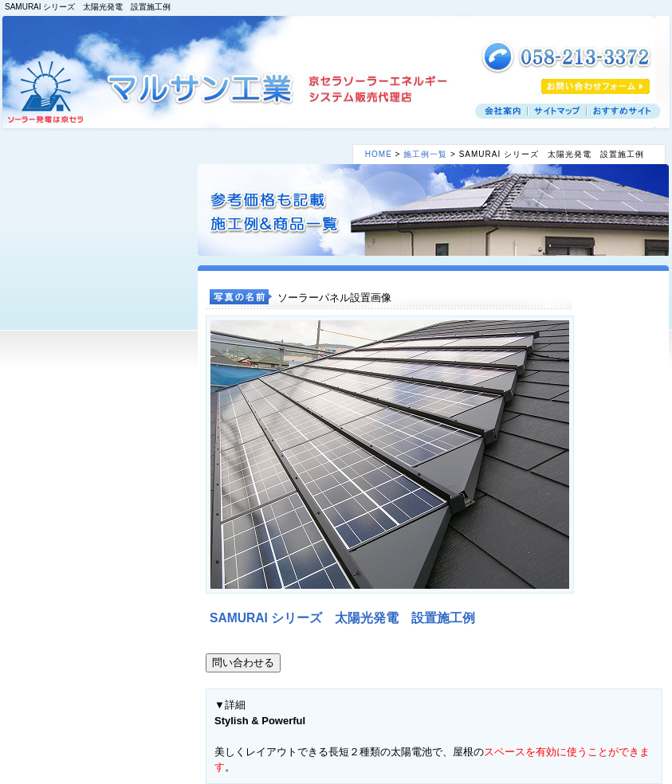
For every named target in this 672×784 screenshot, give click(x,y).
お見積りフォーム (595, 86)
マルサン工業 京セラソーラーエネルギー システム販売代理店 (201, 88)
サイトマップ (557, 111)
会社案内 (501, 111)
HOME (379, 154)
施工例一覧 (425, 154)
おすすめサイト (624, 111)
